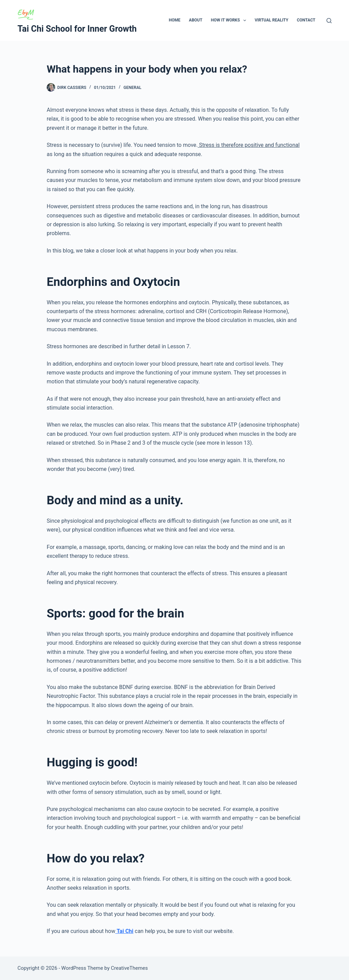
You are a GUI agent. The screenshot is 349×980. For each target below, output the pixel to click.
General (132, 88)
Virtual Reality (271, 20)
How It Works (230, 20)
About (195, 20)
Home (174, 20)
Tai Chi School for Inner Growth (77, 29)
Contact (306, 20)
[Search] (329, 21)
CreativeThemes (129, 968)
